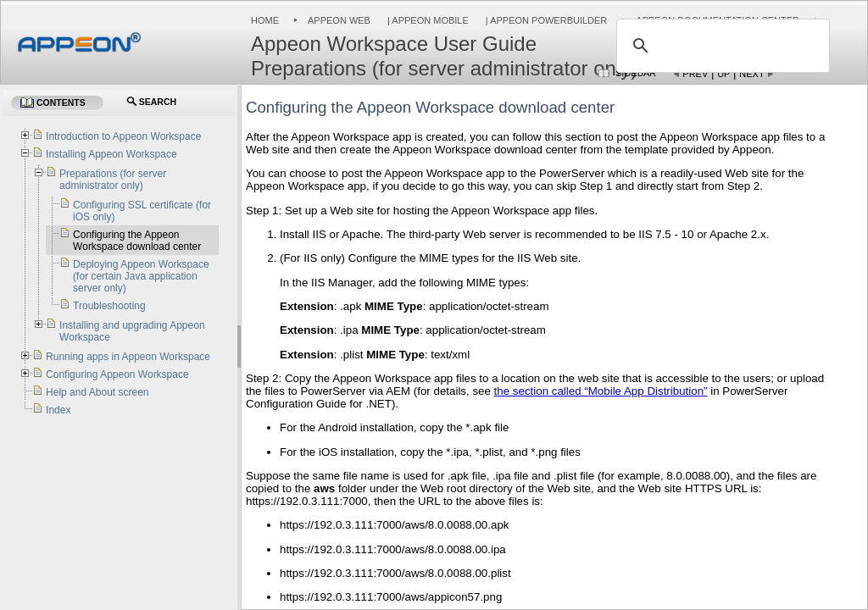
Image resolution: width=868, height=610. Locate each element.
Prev (695, 74)
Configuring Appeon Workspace (117, 374)
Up (723, 74)
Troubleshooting (109, 306)
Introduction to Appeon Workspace (123, 136)
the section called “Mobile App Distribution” (601, 391)
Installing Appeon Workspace (111, 154)
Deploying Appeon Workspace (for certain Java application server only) (141, 276)
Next (751, 74)
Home (265, 20)
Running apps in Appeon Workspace (128, 357)
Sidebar (636, 73)
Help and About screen (97, 392)
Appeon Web (339, 20)
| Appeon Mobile (427, 20)
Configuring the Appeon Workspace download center (137, 241)
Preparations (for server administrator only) (113, 180)
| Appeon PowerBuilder (545, 20)
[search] (721, 46)
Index (58, 410)
